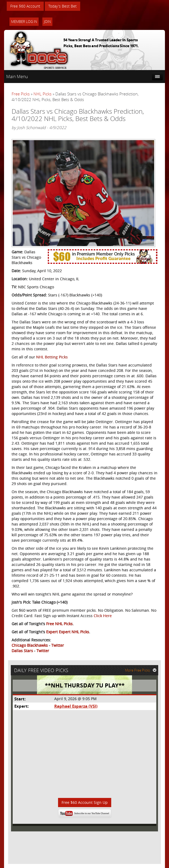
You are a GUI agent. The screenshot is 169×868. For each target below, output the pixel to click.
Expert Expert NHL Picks (68, 632)
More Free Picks (141, 670)
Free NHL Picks (59, 624)
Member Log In (24, 22)
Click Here (103, 616)
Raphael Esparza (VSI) (76, 706)
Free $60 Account (25, 6)
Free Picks (21, 94)
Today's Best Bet (62, 6)
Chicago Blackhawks (30, 645)
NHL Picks (43, 94)
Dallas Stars (22, 651)
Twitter (58, 645)
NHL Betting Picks (52, 357)
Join (47, 22)
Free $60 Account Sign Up (85, 802)
